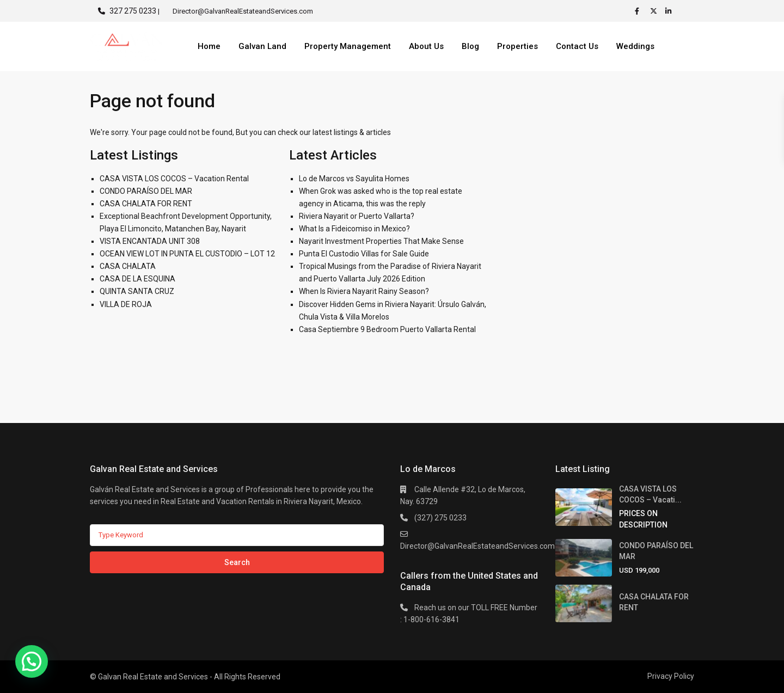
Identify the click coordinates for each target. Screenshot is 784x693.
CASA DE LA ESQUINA (137, 279)
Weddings (635, 46)
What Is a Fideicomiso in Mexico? (354, 229)
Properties (517, 46)
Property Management (348, 46)
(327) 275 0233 (440, 518)
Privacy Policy (671, 676)
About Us (426, 46)
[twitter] (655, 11)
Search (237, 562)
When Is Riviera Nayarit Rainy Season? (364, 291)
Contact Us (577, 46)
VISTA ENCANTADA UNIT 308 (150, 241)
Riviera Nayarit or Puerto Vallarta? (357, 216)
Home (209, 46)
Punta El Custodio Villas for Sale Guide (364, 254)
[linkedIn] (670, 11)
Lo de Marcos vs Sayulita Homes (354, 179)
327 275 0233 (133, 11)
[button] (32, 661)
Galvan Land (262, 46)
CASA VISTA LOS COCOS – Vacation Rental (174, 179)
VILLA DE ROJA (126, 304)
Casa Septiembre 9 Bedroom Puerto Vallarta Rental (387, 329)
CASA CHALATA (128, 266)
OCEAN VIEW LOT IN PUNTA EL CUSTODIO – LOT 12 (187, 254)
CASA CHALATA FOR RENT (146, 204)
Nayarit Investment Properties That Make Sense (381, 241)
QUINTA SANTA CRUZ (137, 291)
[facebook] (640, 11)
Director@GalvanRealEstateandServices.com (477, 546)
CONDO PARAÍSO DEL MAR (146, 191)
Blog (470, 46)
